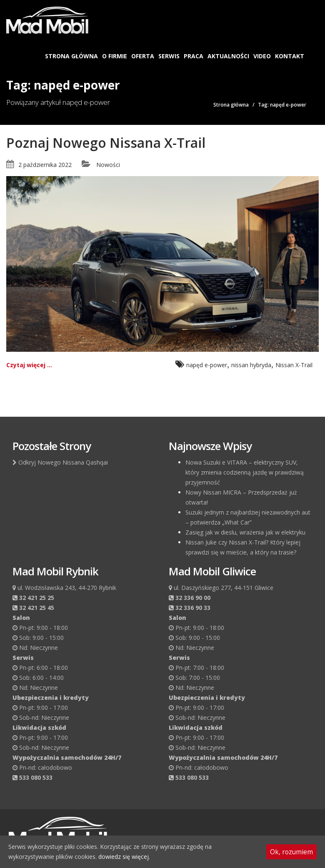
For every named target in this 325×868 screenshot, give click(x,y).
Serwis (169, 56)
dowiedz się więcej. (124, 857)
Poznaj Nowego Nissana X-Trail (106, 143)
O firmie (115, 56)
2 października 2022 (45, 165)
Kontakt (290, 56)
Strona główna (71, 56)
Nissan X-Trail (294, 365)
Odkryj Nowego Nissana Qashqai (60, 462)
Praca (194, 56)
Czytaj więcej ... (29, 365)
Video (262, 56)
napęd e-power (207, 365)
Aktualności (228, 56)
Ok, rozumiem (291, 852)
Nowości (108, 165)
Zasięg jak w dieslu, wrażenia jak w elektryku (245, 532)
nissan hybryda (251, 365)
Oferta (143, 56)
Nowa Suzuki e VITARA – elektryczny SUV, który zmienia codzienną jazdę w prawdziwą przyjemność (245, 472)
